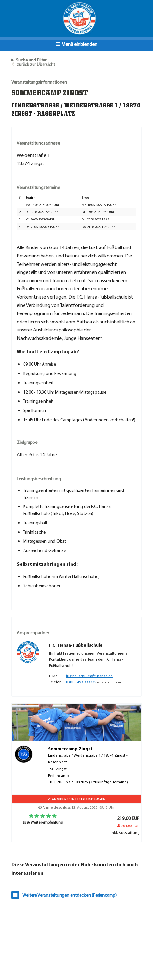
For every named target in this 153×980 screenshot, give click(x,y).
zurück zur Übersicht (36, 64)
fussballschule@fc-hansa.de (89, 676)
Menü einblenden (76, 44)
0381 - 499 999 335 (81, 682)
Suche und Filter (31, 60)
